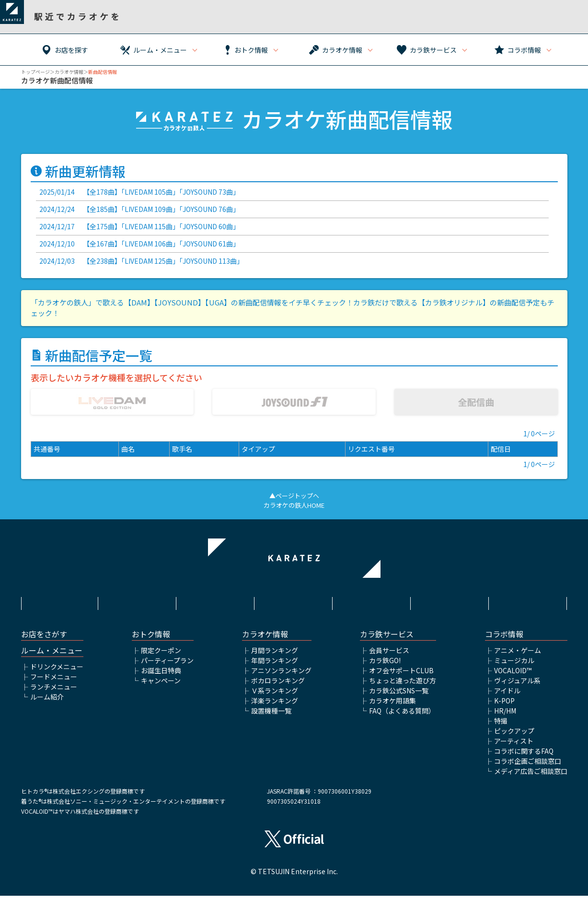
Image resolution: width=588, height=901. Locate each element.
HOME (59, 600)
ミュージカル (514, 666)
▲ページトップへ (294, 494)
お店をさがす (44, 639)
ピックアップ (514, 736)
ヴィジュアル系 (517, 686)
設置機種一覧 (271, 716)
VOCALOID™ (513, 676)
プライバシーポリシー (294, 600)
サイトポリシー (216, 600)
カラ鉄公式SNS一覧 (399, 696)
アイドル (507, 696)
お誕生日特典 (161, 676)
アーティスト (514, 746)
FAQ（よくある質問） (402, 716)
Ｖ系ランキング (275, 696)
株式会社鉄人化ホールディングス (372, 605)
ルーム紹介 (47, 702)
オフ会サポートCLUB (401, 676)
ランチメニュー (54, 692)
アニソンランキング (281, 676)
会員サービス (389, 655)
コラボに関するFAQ (524, 756)
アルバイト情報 (450, 600)
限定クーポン (161, 655)
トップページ (35, 72)
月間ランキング (275, 655)
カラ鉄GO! (385, 666)
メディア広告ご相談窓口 (531, 776)
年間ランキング (275, 666)
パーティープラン (167, 666)
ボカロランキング (278, 686)
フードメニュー (54, 682)
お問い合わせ (529, 600)
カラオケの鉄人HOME (294, 503)
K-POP (504, 706)
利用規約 (138, 600)
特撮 (501, 726)
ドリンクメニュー (57, 672)
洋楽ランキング (275, 706)
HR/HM (505, 716)
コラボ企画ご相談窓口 (528, 766)
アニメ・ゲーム (518, 655)
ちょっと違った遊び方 (403, 686)
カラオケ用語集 (392, 706)
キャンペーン (161, 686)
